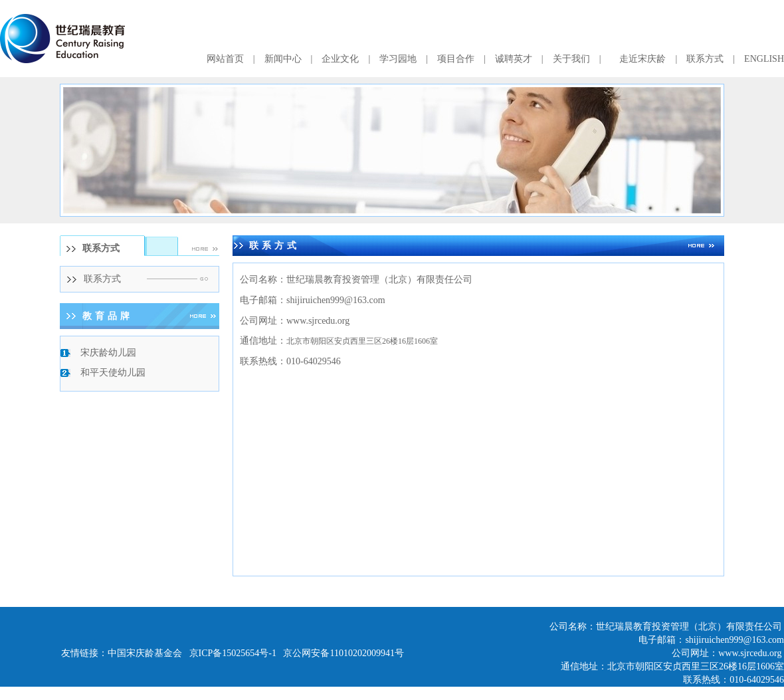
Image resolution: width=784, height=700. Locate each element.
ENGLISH (764, 59)
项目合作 (456, 59)
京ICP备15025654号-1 (233, 653)
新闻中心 (283, 59)
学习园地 (398, 59)
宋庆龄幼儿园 (108, 353)
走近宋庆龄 (642, 59)
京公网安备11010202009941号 (343, 653)
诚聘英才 (514, 59)
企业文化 (340, 59)
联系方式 (705, 59)
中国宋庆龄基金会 (145, 653)
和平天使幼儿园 (113, 373)
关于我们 (571, 59)
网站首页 (225, 59)
